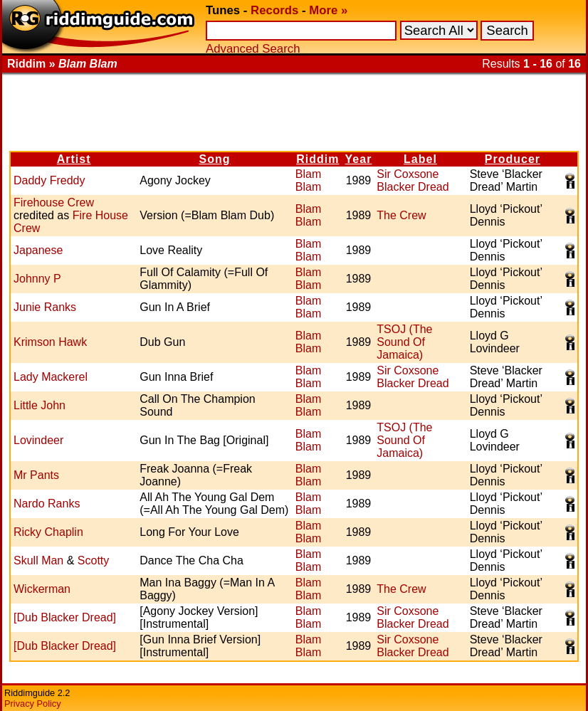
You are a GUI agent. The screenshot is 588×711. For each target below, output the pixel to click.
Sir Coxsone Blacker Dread (413, 180)
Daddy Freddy (49, 180)
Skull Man (38, 560)
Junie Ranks (45, 307)
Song (215, 159)
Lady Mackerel (51, 377)
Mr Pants (36, 475)
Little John (40, 405)
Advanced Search (253, 49)
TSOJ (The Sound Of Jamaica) (404, 342)
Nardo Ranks (47, 504)
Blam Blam (308, 180)
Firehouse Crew (54, 202)
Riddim (317, 159)
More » (328, 10)
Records (274, 10)
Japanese (38, 250)
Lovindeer (38, 440)
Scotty (93, 560)
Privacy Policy (33, 704)
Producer (513, 159)
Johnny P (37, 279)
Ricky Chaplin (48, 532)
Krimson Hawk (50, 342)
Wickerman (42, 589)
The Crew (401, 215)
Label (420, 159)
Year (359, 159)
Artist (74, 159)
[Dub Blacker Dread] (65, 617)
